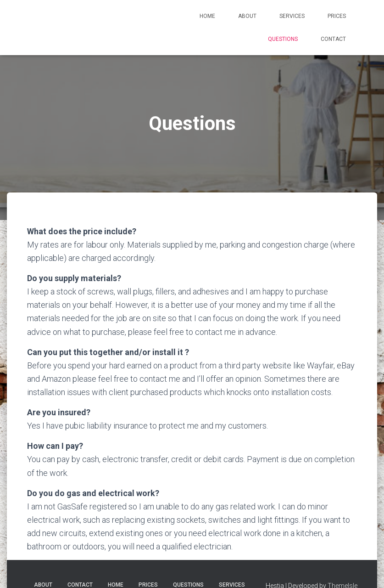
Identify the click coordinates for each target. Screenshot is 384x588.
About (247, 16)
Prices (337, 16)
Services (292, 16)
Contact (333, 39)
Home (207, 16)
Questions (283, 39)
